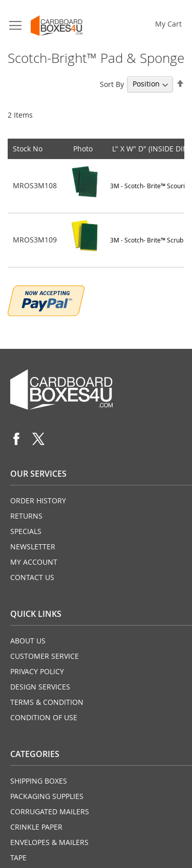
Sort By (112, 84)
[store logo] (57, 26)
